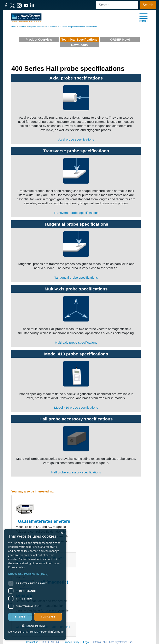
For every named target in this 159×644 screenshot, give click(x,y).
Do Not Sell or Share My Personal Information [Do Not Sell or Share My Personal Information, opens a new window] (37, 632)
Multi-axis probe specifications (76, 289)
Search (148, 5)
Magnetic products (36, 27)
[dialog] (35, 584)
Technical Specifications (79, 39)
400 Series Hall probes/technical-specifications (78, 27)
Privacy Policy (71, 642)
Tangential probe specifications (76, 224)
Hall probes (51, 27)
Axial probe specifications (76, 78)
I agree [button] (20, 617)
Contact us (32, 642)
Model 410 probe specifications (76, 354)
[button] (143, 18)
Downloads (79, 45)
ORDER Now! (120, 39)
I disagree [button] (48, 617)
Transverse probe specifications (76, 151)
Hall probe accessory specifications (76, 419)
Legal (86, 642)
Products (22, 27)
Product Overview (39, 39)
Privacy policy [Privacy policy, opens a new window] (16, 567)
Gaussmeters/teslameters (44, 521)
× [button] (62, 533)
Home (14, 27)
